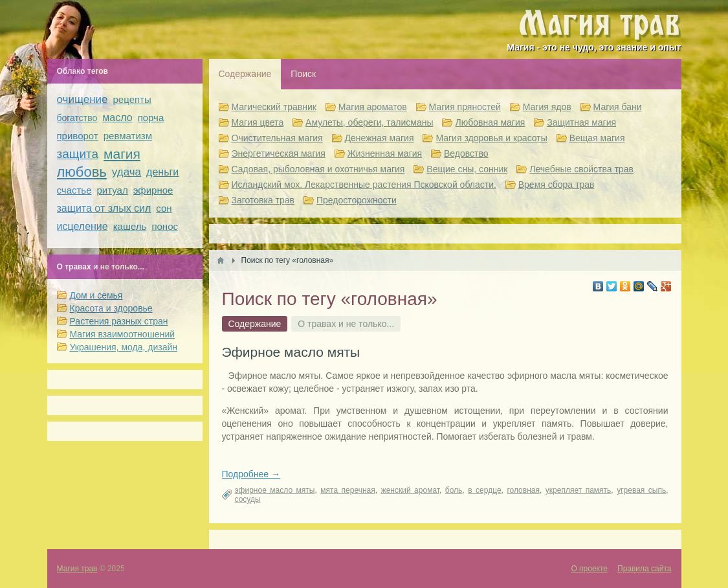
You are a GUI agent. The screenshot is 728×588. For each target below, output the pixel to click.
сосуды (248, 499)
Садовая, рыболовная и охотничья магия (318, 169)
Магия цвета (258, 122)
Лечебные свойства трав (581, 169)
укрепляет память (579, 490)
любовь (82, 172)
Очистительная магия (277, 138)
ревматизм (128, 136)
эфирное (153, 190)
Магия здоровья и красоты (491, 138)
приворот (78, 136)
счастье (74, 190)
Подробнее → (251, 474)
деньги (162, 172)
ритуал (113, 190)
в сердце (484, 490)
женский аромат (410, 490)
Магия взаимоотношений (123, 334)
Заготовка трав (263, 200)
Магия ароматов (373, 107)
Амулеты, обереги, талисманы (370, 122)
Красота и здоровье (111, 308)
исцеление (83, 226)
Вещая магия (597, 138)
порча (151, 118)
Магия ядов (547, 107)
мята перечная (347, 490)
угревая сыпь (641, 490)
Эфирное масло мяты (291, 352)
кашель (130, 226)
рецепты (132, 99)
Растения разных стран (119, 321)
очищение (83, 99)
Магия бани (618, 107)
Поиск (303, 74)
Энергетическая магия (279, 153)
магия (122, 154)
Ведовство (466, 153)
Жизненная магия (385, 153)
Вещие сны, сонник (467, 169)
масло (117, 118)
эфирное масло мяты (275, 490)
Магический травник (274, 107)
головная (523, 490)
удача (127, 172)
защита (78, 154)
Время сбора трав (557, 185)
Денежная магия (380, 138)
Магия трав (77, 569)
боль (454, 490)
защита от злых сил (104, 208)
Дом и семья (96, 295)
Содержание (245, 74)
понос (165, 226)
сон (164, 208)
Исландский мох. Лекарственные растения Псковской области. (364, 185)
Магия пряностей (465, 107)
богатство (77, 118)
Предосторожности (357, 200)
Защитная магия (581, 122)
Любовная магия (490, 122)
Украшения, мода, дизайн (124, 347)
